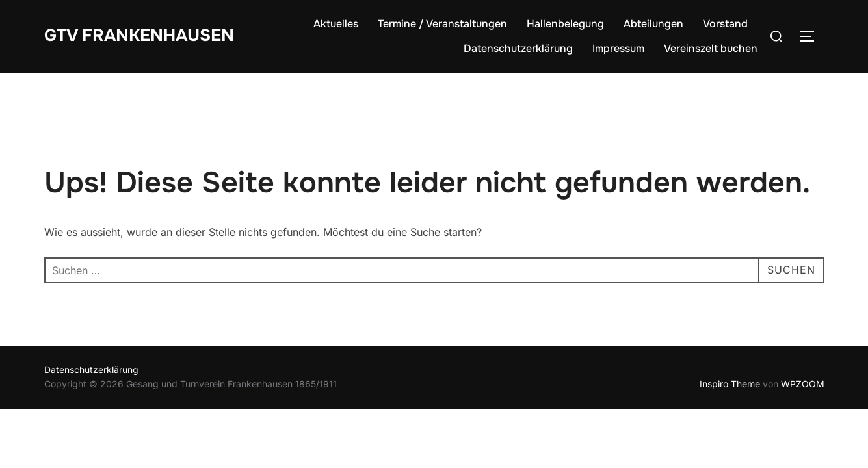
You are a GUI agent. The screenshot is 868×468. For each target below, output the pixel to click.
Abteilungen (653, 24)
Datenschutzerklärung (518, 48)
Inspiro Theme (730, 384)
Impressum (618, 48)
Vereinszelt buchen (711, 48)
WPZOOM (803, 384)
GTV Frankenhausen (139, 35)
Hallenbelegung (565, 24)
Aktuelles (336, 24)
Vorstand (725, 24)
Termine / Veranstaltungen (442, 24)
